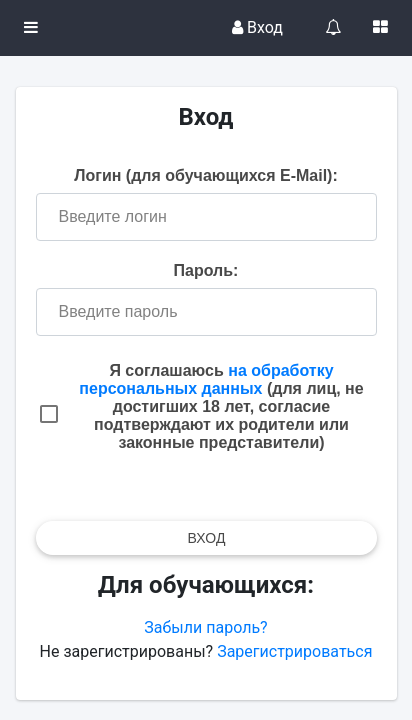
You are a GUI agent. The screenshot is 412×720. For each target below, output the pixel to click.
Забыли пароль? (205, 627)
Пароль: (206, 270)
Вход (257, 27)
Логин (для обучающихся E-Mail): (206, 175)
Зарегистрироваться (294, 651)
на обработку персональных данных (206, 379)
